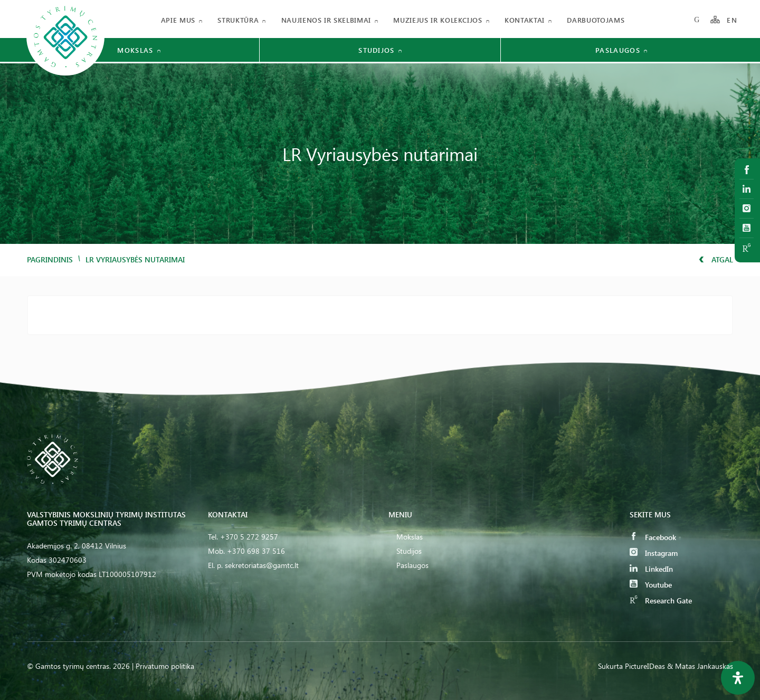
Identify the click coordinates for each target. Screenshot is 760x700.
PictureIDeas (645, 666)
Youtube (651, 585)
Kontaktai (525, 20)
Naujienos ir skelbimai (326, 20)
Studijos (409, 551)
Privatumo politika (165, 666)
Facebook (653, 537)
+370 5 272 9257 (249, 537)
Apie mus (178, 20)
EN (732, 20)
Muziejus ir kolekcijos (438, 20)
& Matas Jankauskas (700, 666)
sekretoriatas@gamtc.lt (262, 565)
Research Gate (661, 600)
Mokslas (410, 537)
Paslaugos (412, 565)
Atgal (716, 259)
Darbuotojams (596, 20)
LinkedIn (651, 569)
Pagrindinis (50, 259)
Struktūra (238, 20)
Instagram (654, 553)
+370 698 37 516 (256, 551)
